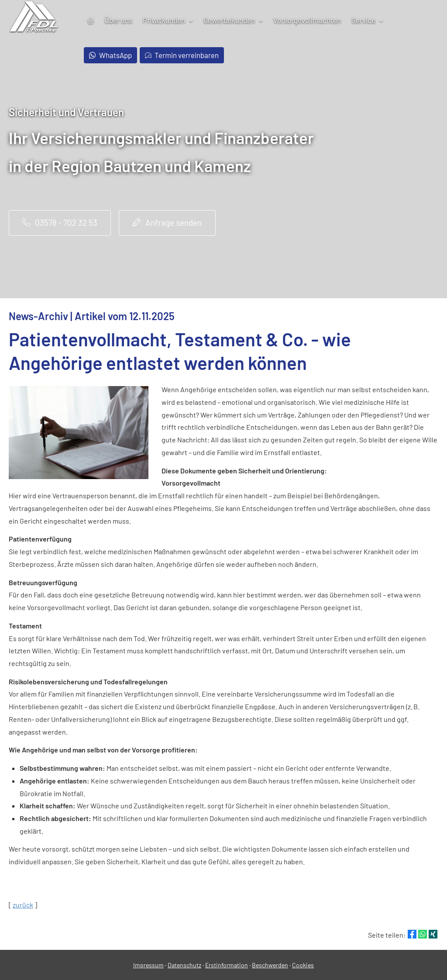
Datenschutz (184, 965)
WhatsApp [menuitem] (110, 55)
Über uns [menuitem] (118, 20)
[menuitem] (91, 20)
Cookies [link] (303, 965)
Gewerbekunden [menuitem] (229, 20)
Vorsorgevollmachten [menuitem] (307, 20)
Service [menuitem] (363, 20)
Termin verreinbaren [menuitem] (182, 55)
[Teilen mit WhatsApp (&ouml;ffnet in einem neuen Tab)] (423, 934)
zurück (23, 905)
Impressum (148, 965)
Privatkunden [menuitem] (164, 20)
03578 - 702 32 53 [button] (60, 223)
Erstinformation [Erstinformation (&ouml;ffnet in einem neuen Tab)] (227, 965)
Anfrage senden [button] (167, 223)
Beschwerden (270, 965)
